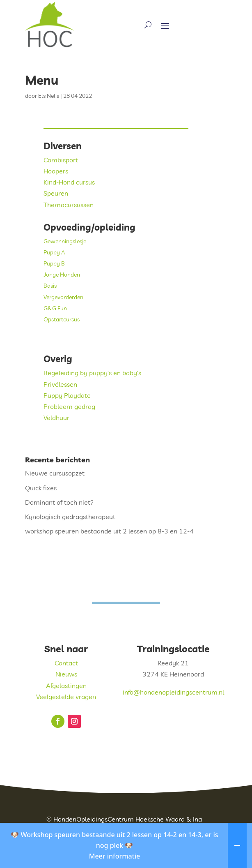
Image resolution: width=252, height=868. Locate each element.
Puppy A (54, 252)
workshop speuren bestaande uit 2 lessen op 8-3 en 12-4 (109, 531)
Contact (66, 663)
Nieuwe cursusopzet (55, 473)
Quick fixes (41, 488)
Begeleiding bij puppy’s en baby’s (92, 373)
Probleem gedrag (69, 406)
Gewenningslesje (65, 241)
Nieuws (66, 674)
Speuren (56, 193)
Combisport (61, 160)
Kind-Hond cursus (69, 182)
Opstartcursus (62, 319)
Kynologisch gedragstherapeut (70, 517)
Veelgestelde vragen (66, 697)
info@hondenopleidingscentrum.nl (173, 692)
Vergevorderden (63, 297)
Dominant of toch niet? (59, 502)
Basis (50, 286)
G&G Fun (55, 308)
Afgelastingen (66, 686)
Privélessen (60, 384)
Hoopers (56, 171)
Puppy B (54, 263)
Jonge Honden (62, 275)
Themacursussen (69, 205)
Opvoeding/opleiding (89, 227)
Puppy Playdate (67, 395)
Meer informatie (115, 863)
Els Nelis (49, 96)
